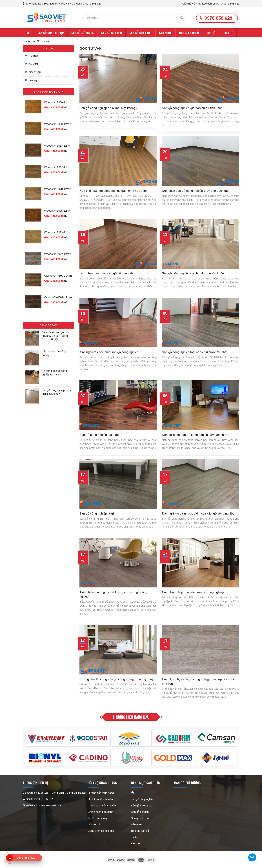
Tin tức (211, 33)
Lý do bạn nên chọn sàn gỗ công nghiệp (107, 274)
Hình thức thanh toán (100, 800)
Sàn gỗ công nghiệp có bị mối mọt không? (108, 109)
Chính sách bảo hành (100, 812)
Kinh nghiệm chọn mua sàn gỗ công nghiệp (109, 353)
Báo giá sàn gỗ (189, 33)
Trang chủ (29, 42)
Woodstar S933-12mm (58, 146)
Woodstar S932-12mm (58, 168)
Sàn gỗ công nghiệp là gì (97, 514)
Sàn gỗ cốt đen (112, 33)
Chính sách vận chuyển (102, 806)
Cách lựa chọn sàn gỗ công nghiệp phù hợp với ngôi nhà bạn (198, 682)
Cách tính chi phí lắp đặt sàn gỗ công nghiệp (193, 593)
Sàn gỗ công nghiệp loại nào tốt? (102, 435)
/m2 (65, 108)
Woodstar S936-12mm (58, 125)
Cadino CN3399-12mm (58, 276)
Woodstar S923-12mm (58, 233)
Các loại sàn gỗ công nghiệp (54, 354)
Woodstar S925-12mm (58, 211)
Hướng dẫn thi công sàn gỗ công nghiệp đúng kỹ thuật (117, 680)
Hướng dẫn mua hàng (101, 793)
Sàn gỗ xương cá (83, 33)
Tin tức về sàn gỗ (98, 819)
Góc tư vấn (94, 825)
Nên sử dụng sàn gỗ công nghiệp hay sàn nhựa (195, 435)
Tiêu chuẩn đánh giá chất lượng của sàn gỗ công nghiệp (113, 595)
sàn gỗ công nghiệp (51, 33)
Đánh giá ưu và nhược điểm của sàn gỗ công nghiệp (198, 514)
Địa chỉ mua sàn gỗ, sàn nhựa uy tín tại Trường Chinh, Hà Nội (56, 336)
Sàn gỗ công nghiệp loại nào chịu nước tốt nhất (195, 353)
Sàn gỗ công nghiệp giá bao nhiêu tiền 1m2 (192, 109)
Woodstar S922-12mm (58, 255)
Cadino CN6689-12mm (58, 298)
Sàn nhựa (165, 33)
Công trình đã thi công (101, 831)
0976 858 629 (229, 4)
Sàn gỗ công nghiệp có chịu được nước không (194, 274)
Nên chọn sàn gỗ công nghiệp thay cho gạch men (196, 191)
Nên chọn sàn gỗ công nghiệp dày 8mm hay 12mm (114, 191)
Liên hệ (228, 33)
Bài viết (33, 65)
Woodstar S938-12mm (58, 103)
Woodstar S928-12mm (58, 190)
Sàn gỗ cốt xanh (140, 33)
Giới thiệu (35, 73)
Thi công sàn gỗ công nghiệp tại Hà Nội (54, 373)
